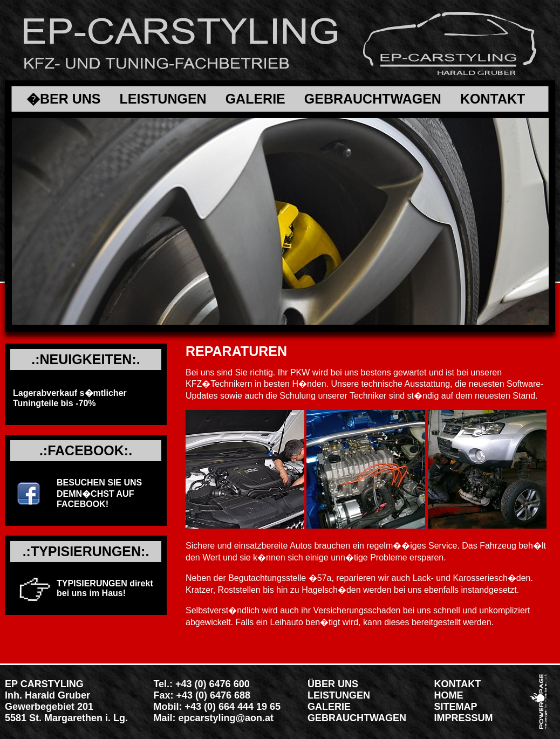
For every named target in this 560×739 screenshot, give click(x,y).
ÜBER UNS (333, 684)
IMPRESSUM (464, 718)
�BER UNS (64, 99)
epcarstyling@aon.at (226, 718)
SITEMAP (456, 707)
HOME (449, 695)
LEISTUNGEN (163, 99)
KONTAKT (493, 99)
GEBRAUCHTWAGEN (373, 99)
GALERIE (255, 99)
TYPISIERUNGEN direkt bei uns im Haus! (105, 588)
